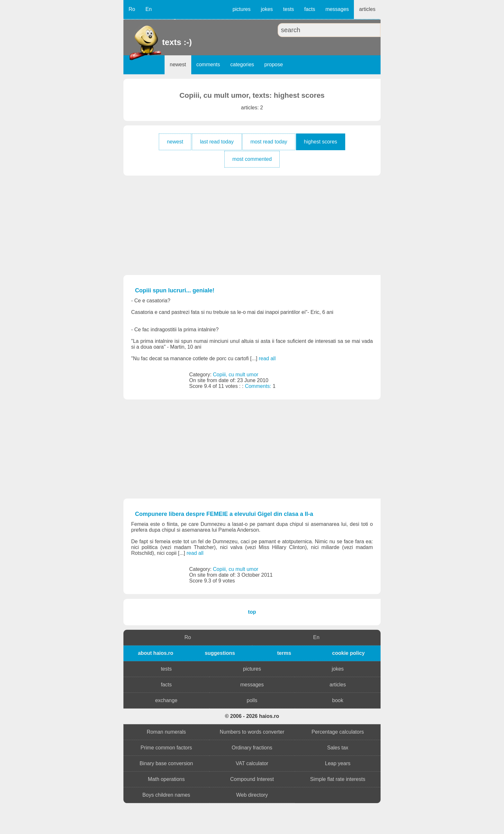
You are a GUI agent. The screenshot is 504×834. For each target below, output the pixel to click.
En (148, 9)
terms (284, 653)
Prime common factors (166, 748)
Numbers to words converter (252, 732)
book (338, 700)
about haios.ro (156, 653)
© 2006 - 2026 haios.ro (252, 716)
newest (178, 64)
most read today (269, 142)
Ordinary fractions (252, 748)
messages (337, 9)
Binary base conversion (166, 763)
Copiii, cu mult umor (235, 375)
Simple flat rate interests (338, 779)
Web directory (252, 795)
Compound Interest (252, 779)
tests (289, 9)
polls (252, 700)
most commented (252, 159)
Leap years (338, 763)
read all (267, 358)
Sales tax (338, 748)
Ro (132, 9)
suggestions (220, 653)
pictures (241, 9)
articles (367, 9)
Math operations (166, 779)
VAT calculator (252, 763)
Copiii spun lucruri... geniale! (175, 290)
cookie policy (348, 653)
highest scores (321, 142)
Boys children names (166, 795)
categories (242, 64)
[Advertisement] (252, 225)
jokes (267, 9)
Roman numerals (166, 732)
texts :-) (163, 42)
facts (310, 9)
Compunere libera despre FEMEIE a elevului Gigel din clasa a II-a (224, 514)
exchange (166, 700)
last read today (217, 142)
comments (208, 64)
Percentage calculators (338, 732)
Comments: (259, 386)
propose (274, 64)
